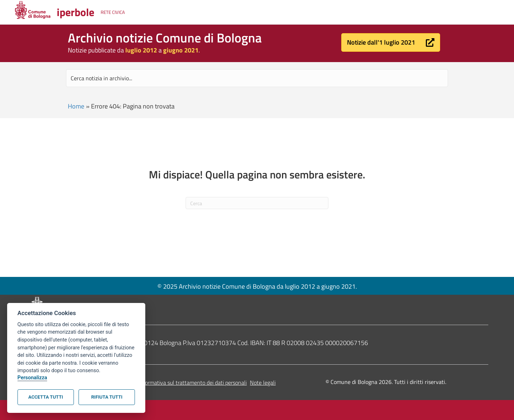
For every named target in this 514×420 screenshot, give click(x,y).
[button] (391, 42)
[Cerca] (257, 203)
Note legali (263, 383)
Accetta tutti (46, 397)
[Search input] (257, 78)
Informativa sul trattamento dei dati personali (193, 383)
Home (76, 106)
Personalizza (32, 378)
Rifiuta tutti (107, 397)
